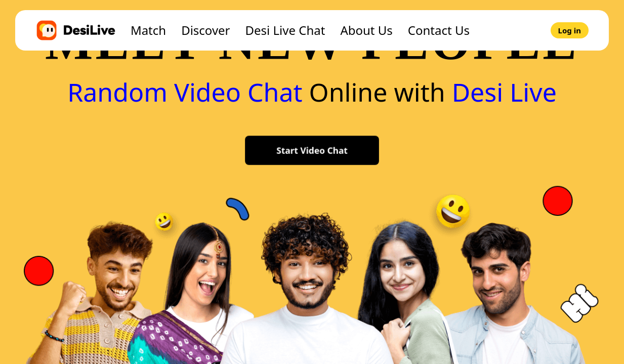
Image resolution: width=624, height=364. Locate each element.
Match (148, 30)
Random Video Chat (185, 92)
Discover (205, 30)
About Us (366, 30)
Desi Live (504, 92)
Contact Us (439, 30)
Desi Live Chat (285, 30)
